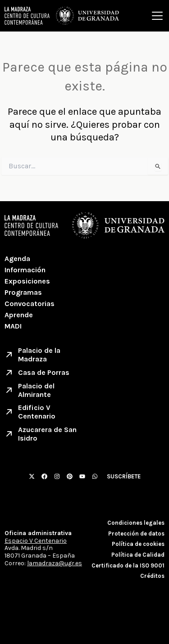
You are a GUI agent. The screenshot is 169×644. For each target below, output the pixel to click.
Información (25, 270)
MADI (13, 326)
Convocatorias (30, 304)
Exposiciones (27, 281)
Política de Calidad (138, 555)
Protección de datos (136, 534)
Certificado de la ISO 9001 (128, 565)
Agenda (17, 259)
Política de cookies (138, 544)
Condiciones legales (136, 523)
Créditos (152, 576)
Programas (23, 292)
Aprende (19, 315)
